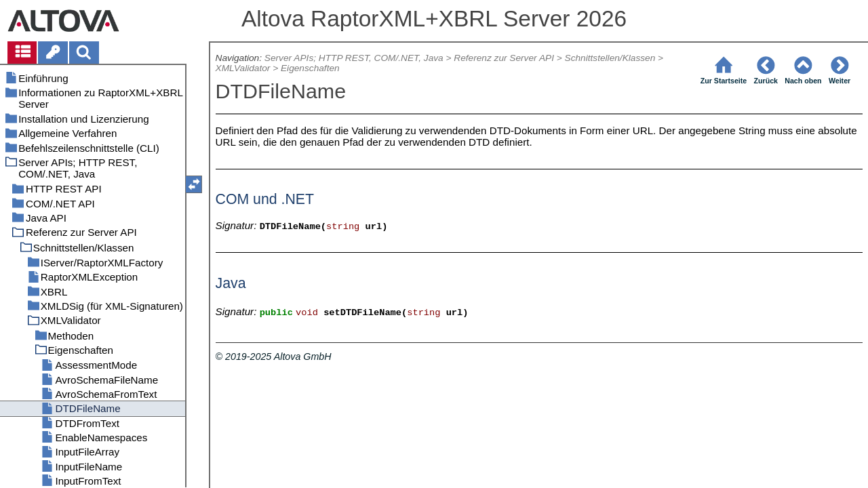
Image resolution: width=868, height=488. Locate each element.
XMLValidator (243, 68)
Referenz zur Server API (504, 58)
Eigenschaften (310, 68)
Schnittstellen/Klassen (610, 58)
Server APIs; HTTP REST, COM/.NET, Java (354, 58)
